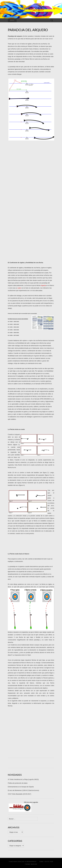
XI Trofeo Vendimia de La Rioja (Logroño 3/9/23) (23, 779)
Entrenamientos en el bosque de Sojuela (21, 787)
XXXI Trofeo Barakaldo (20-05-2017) (19, 794)
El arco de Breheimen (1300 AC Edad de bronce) (23, 790)
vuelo (19, 288)
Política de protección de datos (18, 783)
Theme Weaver (31, 864)
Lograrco (31, 8)
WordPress (31, 862)
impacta (44, 285)
